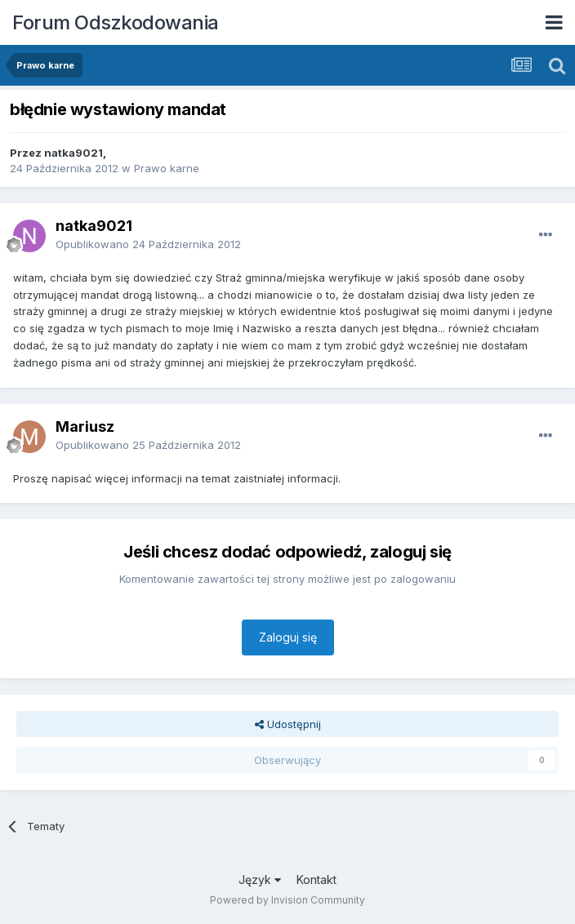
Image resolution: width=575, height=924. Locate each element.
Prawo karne (167, 168)
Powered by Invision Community (287, 900)
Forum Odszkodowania (116, 22)
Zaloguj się (288, 637)
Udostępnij (288, 724)
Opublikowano (148, 244)
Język (260, 880)
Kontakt (316, 880)
